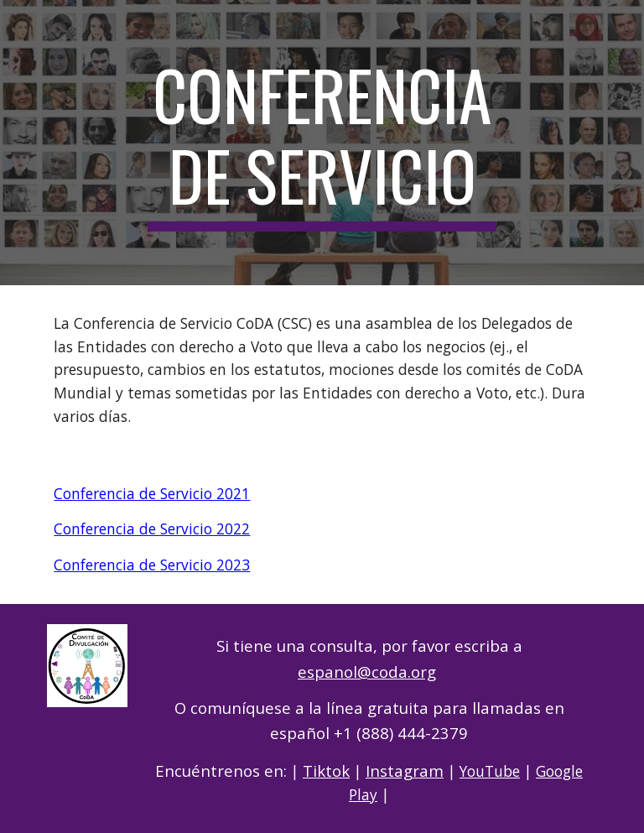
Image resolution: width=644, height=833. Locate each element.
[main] (322, 143)
